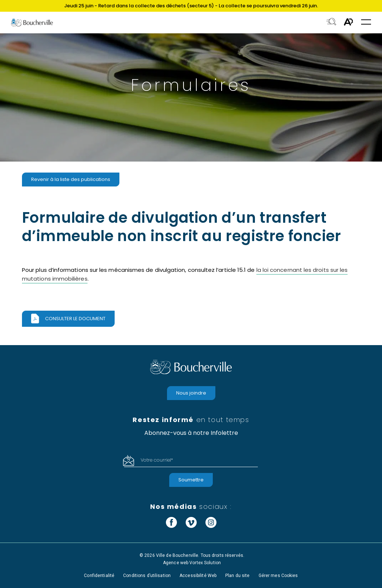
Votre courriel (157, 460)
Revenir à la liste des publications (71, 179)
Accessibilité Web (198, 576)
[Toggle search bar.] (331, 22)
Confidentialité (99, 576)
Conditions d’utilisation (147, 576)
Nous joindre (191, 393)
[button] (366, 23)
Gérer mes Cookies (278, 576)
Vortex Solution (205, 563)
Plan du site (237, 576)
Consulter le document (75, 319)
